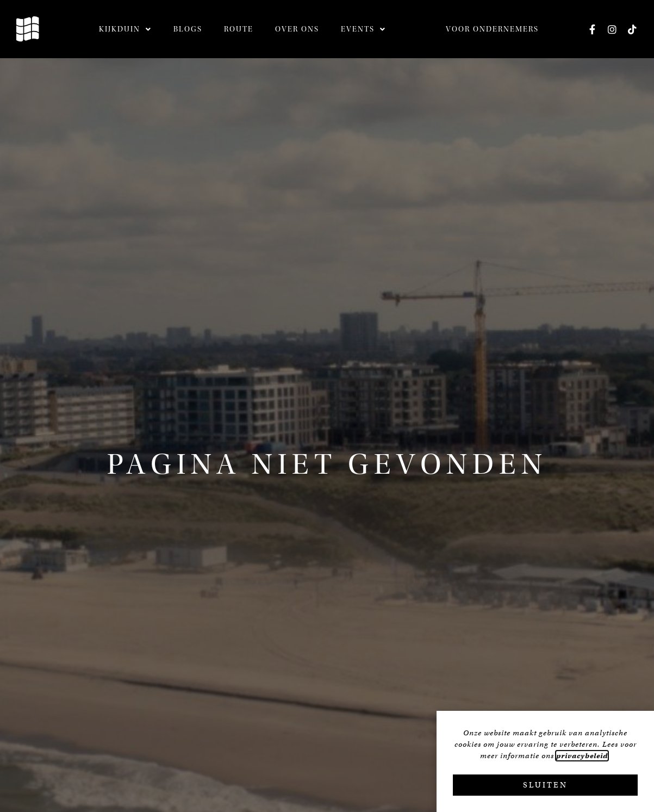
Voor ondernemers (492, 29)
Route (239, 29)
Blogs (188, 29)
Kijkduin (125, 29)
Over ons (297, 29)
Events (363, 29)
